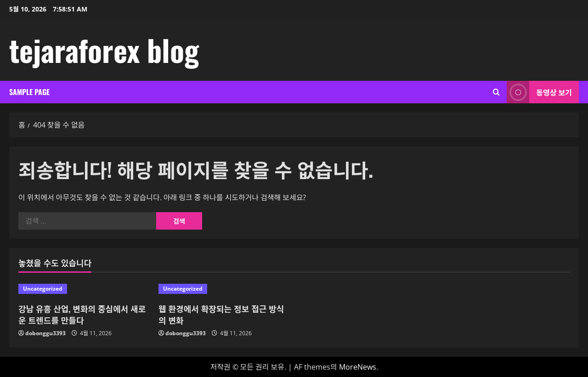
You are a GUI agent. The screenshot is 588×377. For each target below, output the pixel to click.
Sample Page (29, 92)
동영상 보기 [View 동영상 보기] (539, 92)
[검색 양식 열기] (496, 92)
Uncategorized (43, 289)
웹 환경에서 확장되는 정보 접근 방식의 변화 (221, 314)
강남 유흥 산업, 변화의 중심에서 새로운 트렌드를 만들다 (82, 314)
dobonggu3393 (45, 333)
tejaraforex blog (104, 50)
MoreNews (358, 367)
